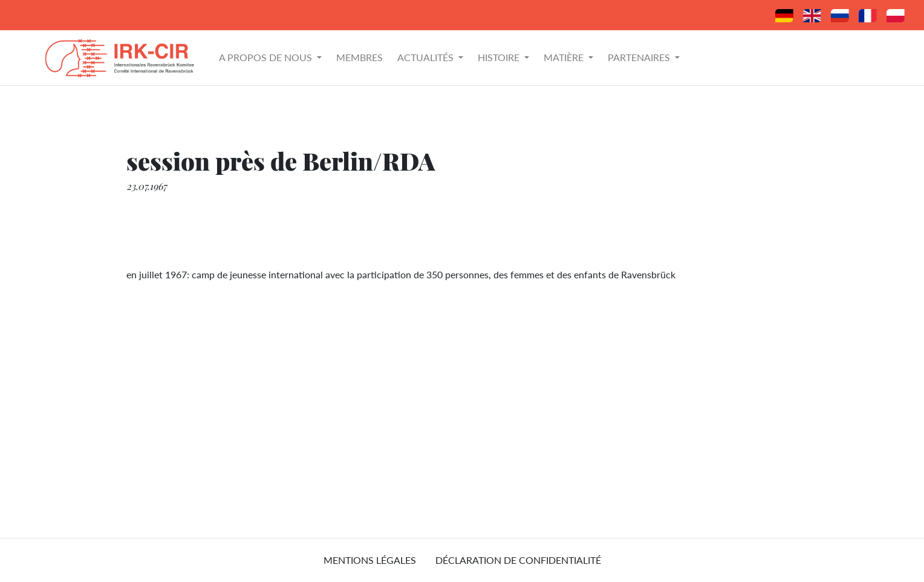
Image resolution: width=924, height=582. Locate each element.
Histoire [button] (500, 57)
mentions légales (370, 560)
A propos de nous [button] (267, 57)
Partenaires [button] (640, 57)
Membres (360, 57)
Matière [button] (565, 57)
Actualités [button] (427, 57)
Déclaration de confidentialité (518, 560)
